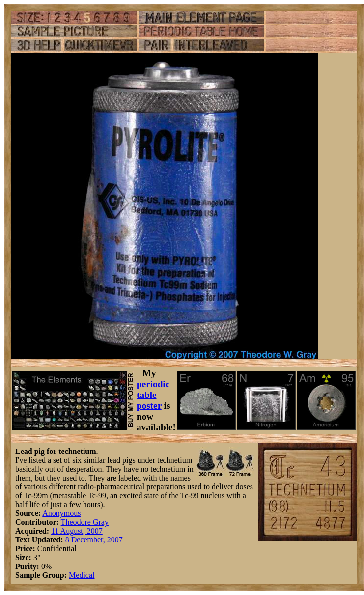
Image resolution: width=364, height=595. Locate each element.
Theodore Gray (85, 522)
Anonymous (61, 513)
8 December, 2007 (94, 540)
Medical (82, 575)
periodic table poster (153, 395)
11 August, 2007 (77, 531)
